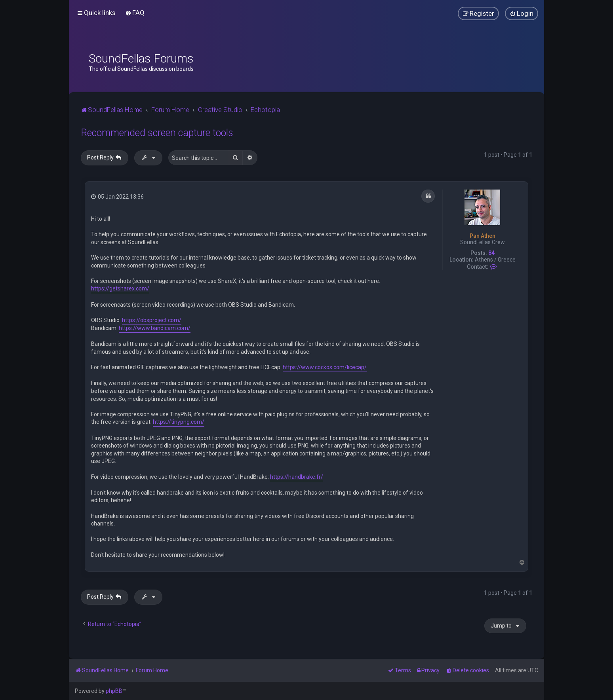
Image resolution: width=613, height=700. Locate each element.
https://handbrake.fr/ (297, 477)
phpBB (114, 691)
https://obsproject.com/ (152, 320)
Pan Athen (483, 236)
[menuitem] (135, 13)
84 (491, 253)
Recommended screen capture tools (157, 133)
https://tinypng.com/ (179, 422)
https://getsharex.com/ (120, 288)
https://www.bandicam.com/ (155, 328)
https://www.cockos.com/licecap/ (325, 367)
